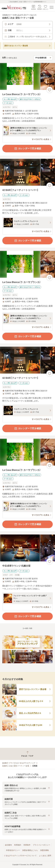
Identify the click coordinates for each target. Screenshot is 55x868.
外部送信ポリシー (13, 850)
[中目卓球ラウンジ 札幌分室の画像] (27, 548)
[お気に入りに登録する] (50, 90)
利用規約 (18, 845)
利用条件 (27, 845)
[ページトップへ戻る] (27, 754)
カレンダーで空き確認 (28, 149)
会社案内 (8, 845)
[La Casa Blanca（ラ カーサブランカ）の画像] (27, 76)
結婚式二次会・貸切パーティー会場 (16, 766)
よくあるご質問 (45, 856)
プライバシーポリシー (42, 845)
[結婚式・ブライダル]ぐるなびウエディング (19, 763)
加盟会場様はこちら (30, 850)
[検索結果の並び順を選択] (43, 58)
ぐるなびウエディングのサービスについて (20, 856)
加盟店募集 (45, 850)
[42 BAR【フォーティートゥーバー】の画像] (27, 172)
